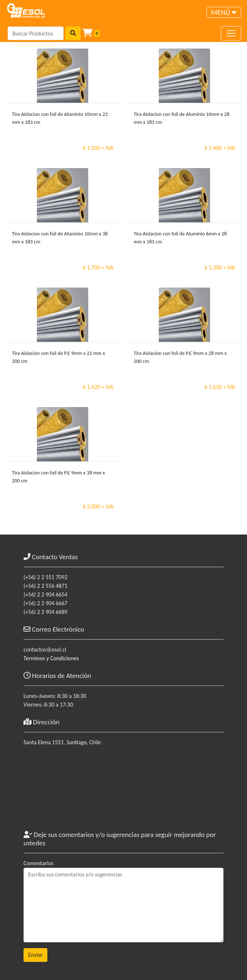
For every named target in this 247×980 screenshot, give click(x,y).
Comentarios (39, 863)
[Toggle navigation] (224, 12)
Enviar (35, 955)
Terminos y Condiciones (51, 658)
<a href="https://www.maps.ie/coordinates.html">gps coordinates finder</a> (123, 792)
